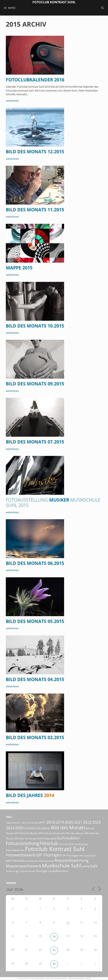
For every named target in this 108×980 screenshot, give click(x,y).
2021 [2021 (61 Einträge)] (78, 822)
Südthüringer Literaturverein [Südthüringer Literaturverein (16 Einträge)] (21, 871)
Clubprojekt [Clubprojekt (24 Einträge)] (49, 838)
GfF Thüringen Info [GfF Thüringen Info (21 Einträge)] (73, 855)
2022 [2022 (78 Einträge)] (87, 822)
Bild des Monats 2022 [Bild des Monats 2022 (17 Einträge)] (78, 833)
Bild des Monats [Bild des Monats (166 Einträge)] (68, 827)
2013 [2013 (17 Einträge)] (24, 823)
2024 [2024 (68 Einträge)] (10, 828)
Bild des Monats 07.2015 (35, 442)
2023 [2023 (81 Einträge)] (96, 822)
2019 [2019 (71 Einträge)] (60, 822)
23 (54, 950)
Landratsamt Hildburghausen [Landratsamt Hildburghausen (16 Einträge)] (39, 861)
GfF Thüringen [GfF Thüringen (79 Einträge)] (49, 855)
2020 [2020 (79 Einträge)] (69, 822)
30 (54, 964)
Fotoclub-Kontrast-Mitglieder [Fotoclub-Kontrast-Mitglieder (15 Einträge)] (74, 844)
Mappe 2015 (19, 268)
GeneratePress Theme (80, 978)
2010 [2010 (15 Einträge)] (13, 823)
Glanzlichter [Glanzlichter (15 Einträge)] (90, 856)
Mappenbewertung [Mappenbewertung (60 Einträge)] (72, 860)
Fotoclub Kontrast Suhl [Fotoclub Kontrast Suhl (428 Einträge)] (55, 849)
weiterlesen (12, 101)
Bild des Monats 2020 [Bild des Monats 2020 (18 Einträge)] (32, 833)
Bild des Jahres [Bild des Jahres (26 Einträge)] (41, 828)
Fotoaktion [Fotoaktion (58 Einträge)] (71, 838)
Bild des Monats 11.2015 (35, 210)
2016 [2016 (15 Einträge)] (36, 823)
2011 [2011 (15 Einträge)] (19, 823)
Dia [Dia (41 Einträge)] (59, 838)
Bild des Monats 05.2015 (35, 621)
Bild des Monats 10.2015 (35, 326)
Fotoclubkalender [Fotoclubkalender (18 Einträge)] (15, 850)
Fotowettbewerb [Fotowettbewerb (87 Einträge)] (21, 855)
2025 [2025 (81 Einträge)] (19, 828)
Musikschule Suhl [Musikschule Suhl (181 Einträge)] (61, 865)
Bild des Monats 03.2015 (35, 737)
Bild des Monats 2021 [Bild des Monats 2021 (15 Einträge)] (55, 833)
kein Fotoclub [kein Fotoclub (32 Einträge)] (15, 861)
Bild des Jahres (30, 795)
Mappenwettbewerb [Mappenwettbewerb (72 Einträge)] (24, 866)
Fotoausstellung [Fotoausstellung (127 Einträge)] (22, 843)
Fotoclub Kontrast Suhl (54, 2)
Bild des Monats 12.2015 (35, 152)
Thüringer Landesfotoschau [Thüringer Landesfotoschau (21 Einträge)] (52, 871)
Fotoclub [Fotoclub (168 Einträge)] (49, 843)
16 (54, 936)
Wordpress (60, 978)
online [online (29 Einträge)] (86, 866)
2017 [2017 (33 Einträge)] (42, 822)
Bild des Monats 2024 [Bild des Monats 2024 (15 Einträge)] (31, 838)
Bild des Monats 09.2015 (35, 384)
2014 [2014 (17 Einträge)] (30, 823)
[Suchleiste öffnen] (102, 8)
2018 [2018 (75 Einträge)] (51, 822)
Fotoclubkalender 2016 (35, 80)
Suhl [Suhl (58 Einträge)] (94, 866)
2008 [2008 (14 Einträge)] (8, 823)
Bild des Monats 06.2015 (35, 563)
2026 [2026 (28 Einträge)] (27, 828)
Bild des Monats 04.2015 (35, 679)
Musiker (53, 503)
